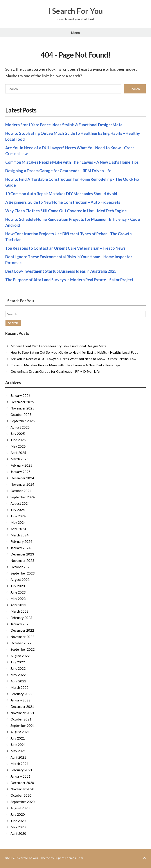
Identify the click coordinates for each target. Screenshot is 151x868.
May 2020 (18, 827)
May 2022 (18, 675)
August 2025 (20, 427)
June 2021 (18, 745)
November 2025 (22, 408)
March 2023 (20, 611)
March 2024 (20, 535)
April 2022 (18, 681)
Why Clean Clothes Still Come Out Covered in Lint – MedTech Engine (66, 211)
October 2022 (21, 643)
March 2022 (20, 687)
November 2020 (22, 789)
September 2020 (23, 802)
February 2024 (21, 541)
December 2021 (22, 706)
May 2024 (18, 522)
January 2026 (21, 395)
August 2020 (20, 808)
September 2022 (23, 649)
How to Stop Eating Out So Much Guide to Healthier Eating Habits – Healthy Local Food (74, 352)
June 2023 (18, 592)
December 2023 (22, 554)
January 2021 (21, 776)
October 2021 (21, 719)
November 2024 (22, 484)
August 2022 (20, 656)
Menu (76, 33)
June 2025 (18, 440)
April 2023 (18, 605)
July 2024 (18, 510)
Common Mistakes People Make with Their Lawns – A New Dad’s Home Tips (72, 162)
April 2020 (18, 833)
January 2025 (21, 472)
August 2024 (20, 503)
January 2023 (21, 624)
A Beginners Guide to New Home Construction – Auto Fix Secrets (63, 202)
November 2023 (22, 561)
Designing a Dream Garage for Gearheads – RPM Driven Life (58, 171)
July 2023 (18, 586)
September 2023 (23, 573)
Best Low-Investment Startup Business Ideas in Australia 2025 (61, 271)
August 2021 (20, 732)
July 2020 (18, 814)
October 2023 (21, 567)
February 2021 (21, 770)
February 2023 (21, 618)
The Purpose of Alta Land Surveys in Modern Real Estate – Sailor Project (69, 280)
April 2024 (18, 529)
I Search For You (76, 11)
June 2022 (18, 668)
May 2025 (18, 446)
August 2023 (20, 580)
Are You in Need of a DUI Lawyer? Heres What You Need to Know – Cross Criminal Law (73, 359)
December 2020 (22, 783)
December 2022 (22, 630)
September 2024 (23, 497)
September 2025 (23, 421)
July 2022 (18, 662)
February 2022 (21, 694)
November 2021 (22, 713)
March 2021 (20, 764)
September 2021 (23, 726)
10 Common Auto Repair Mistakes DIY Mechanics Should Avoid (61, 194)
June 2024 (18, 516)
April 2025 (18, 453)
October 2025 (21, 415)
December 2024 (22, 478)
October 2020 (21, 795)
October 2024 (21, 491)
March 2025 (20, 459)
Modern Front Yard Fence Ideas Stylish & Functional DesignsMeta (64, 125)
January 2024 (21, 548)
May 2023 (18, 599)
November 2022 (22, 637)
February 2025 (21, 465)
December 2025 (22, 402)
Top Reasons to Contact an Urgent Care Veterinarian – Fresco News (65, 248)
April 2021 (18, 757)
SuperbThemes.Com (69, 858)
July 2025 (18, 434)
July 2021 (18, 738)
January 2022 (21, 700)
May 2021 (18, 751)
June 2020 (18, 821)
